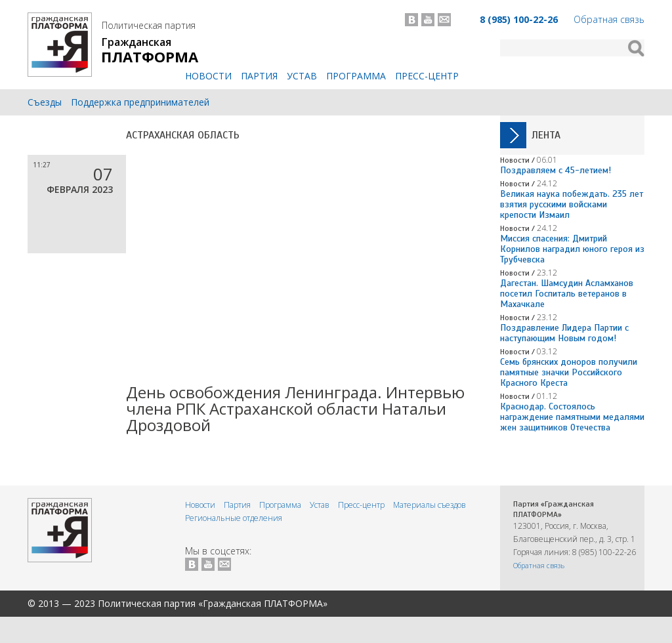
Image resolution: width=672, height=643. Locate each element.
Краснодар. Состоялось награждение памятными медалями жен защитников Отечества (572, 417)
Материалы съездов (430, 505)
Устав (302, 76)
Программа (356, 76)
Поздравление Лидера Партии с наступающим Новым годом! (564, 333)
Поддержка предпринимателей (140, 102)
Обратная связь (609, 19)
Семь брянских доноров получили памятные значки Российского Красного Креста (569, 372)
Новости (208, 76)
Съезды (45, 102)
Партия (259, 76)
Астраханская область (183, 135)
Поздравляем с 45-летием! (556, 170)
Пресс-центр (427, 76)
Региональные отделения (234, 518)
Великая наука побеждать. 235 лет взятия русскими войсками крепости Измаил (572, 204)
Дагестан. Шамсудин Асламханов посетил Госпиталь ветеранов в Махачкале (567, 294)
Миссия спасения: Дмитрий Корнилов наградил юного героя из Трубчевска (572, 249)
